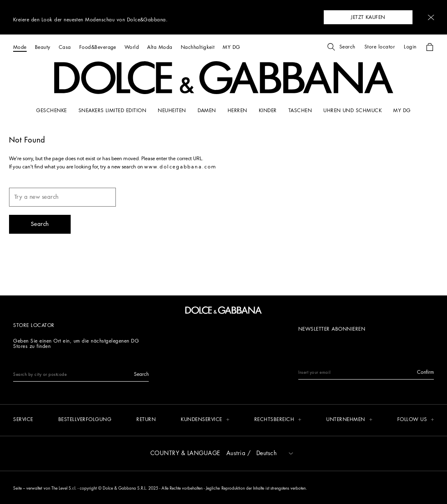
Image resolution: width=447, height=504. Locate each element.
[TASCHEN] (300, 110)
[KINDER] (268, 110)
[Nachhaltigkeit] (198, 47)
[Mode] (20, 47)
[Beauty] (43, 47)
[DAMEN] (207, 110)
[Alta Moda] (160, 47)
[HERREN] (237, 110)
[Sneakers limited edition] (113, 110)
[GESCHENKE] (51, 110)
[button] (431, 17)
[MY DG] (231, 47)
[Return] (146, 420)
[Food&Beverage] (98, 47)
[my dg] (402, 110)
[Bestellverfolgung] (85, 420)
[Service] (23, 420)
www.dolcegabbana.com (180, 167)
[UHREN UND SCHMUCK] (353, 110)
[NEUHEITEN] (172, 110)
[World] (132, 47)
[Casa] (65, 47)
